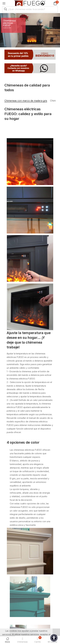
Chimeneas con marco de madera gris (26, 101)
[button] (51, 3)
